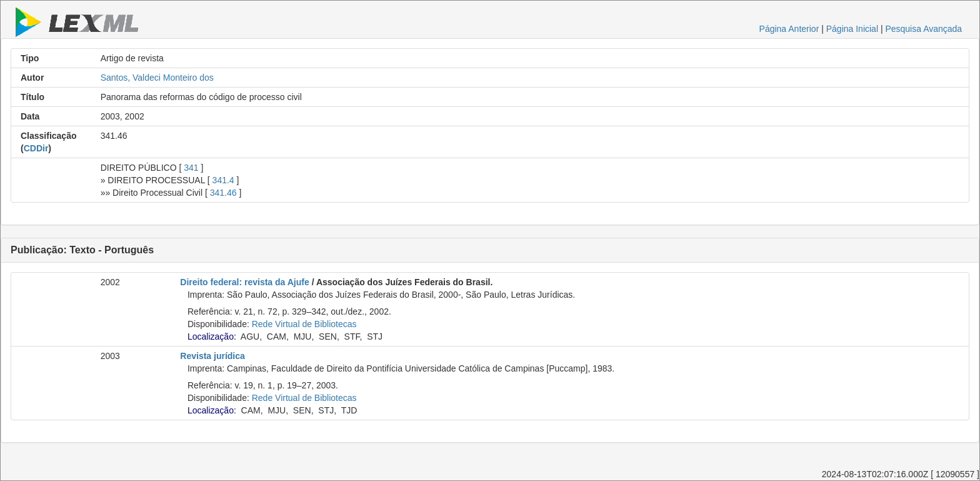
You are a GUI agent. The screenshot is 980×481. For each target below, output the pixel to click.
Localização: (212, 337)
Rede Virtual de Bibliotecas (304, 324)
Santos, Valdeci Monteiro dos (157, 78)
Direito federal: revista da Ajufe (244, 282)
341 (191, 168)
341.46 (223, 193)
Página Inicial (852, 29)
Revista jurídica (212, 356)
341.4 (223, 180)
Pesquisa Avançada (923, 29)
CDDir (36, 148)
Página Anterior (789, 29)
